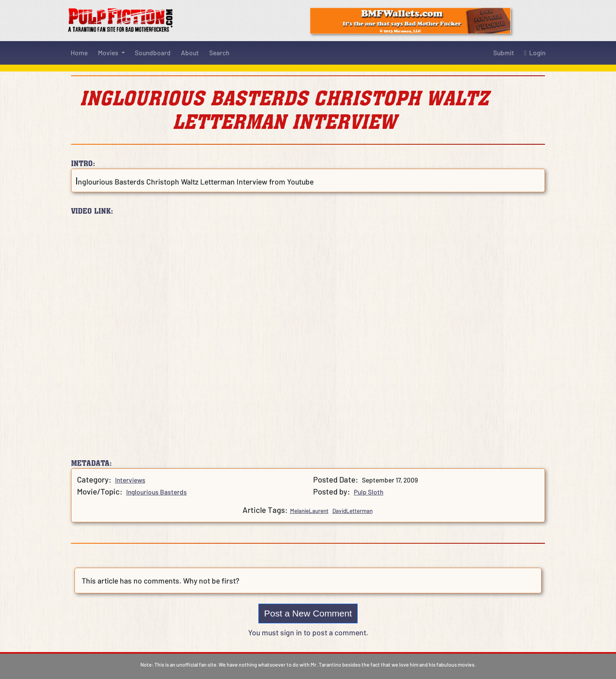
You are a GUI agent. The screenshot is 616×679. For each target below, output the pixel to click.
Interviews (130, 480)
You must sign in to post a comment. (308, 632)
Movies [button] (109, 53)
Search (219, 53)
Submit (504, 53)
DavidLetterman (352, 511)
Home (79, 53)
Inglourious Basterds (157, 492)
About (190, 53)
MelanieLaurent (309, 511)
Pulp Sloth (369, 492)
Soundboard (153, 53)
